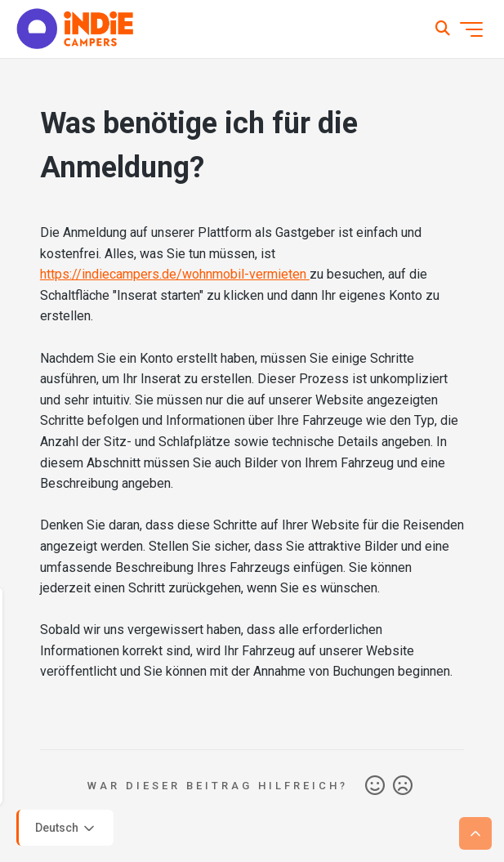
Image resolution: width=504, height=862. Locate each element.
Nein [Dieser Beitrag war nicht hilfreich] (403, 786)
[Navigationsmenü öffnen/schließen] (471, 29)
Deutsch (66, 829)
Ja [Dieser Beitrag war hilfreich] (375, 786)
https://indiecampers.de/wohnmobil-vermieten (175, 274)
